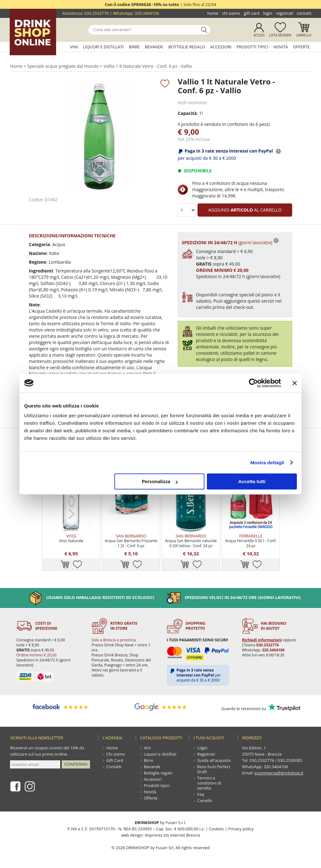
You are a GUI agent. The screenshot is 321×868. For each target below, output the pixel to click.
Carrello (304, 35)
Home (213, 13)
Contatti (304, 13)
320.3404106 (147, 13)
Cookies (216, 829)
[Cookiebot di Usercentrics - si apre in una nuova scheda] (253, 383)
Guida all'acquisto (214, 760)
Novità (281, 47)
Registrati (285, 13)
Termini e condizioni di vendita (209, 783)
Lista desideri (280, 35)
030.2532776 (97, 13)
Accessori (221, 47)
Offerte (301, 47)
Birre (134, 47)
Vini (74, 47)
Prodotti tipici (253, 47)
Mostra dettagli (267, 463)
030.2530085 (290, 760)
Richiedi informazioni (262, 640)
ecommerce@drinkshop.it (279, 773)
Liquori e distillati (103, 47)
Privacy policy (241, 829)
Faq (201, 794)
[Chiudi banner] (295, 383)
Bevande (154, 47)
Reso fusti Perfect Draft (214, 769)
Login (268, 13)
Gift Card (252, 13)
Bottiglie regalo (187, 47)
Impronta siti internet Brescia (172, 835)
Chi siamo (231, 13)
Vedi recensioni (192, 102)
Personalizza (160, 481)
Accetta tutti (252, 481)
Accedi (259, 35)
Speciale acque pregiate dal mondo (63, 66)
